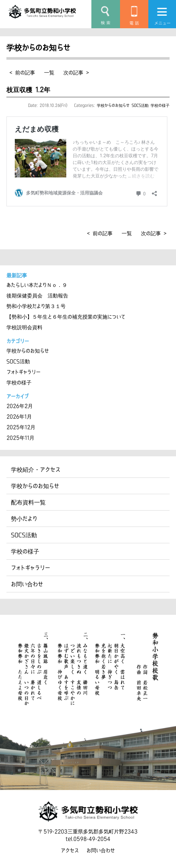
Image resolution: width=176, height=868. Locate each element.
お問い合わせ (27, 584)
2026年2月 (20, 406)
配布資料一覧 (28, 502)
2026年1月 (19, 417)
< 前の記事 (22, 73)
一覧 (49, 73)
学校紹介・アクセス (36, 469)
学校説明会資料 (24, 327)
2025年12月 (21, 427)
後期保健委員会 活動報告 (37, 296)
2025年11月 (20, 438)
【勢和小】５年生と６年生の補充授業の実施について (66, 317)
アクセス (70, 850)
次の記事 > (76, 73)
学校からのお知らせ (113, 105)
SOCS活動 (140, 105)
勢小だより (24, 519)
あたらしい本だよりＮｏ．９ (37, 285)
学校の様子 (160, 105)
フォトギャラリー (23, 372)
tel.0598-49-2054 (88, 839)
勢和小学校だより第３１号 (36, 306)
